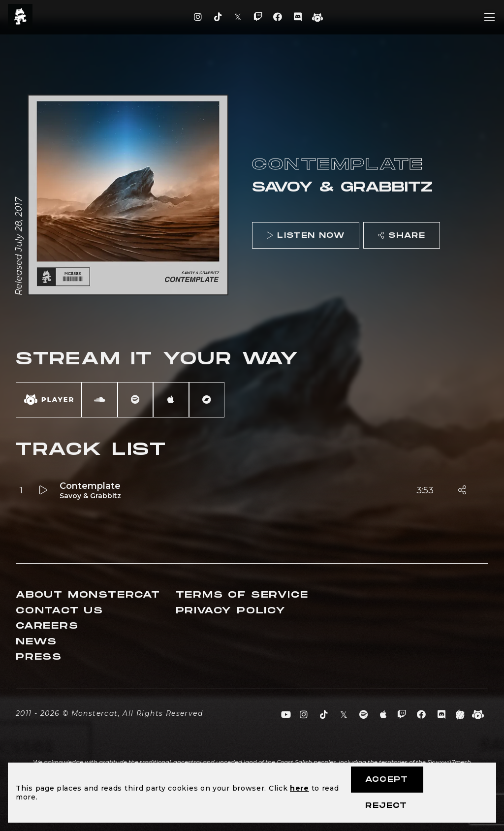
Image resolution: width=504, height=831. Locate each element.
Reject (386, 806)
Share (402, 236)
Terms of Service (242, 595)
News (36, 642)
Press (39, 657)
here (299, 788)
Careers (47, 626)
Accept (387, 780)
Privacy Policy (231, 611)
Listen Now (306, 236)
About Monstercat (88, 595)
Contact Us (60, 611)
